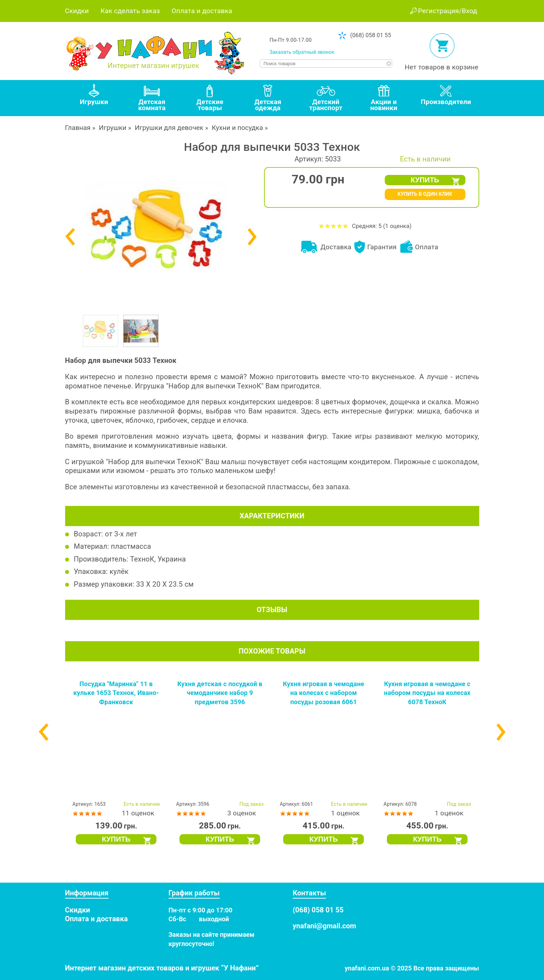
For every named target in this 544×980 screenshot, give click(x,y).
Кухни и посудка (237, 128)
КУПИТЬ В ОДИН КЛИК (425, 194)
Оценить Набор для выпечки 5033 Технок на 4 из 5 (340, 226)
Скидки (77, 11)
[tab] (94, 98)
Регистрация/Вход (448, 11)
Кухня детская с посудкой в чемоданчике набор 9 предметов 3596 (220, 693)
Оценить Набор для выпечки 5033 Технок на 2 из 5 (328, 226)
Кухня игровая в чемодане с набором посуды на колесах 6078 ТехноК (427, 693)
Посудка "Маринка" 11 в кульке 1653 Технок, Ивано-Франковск (116, 693)
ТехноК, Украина (158, 559)
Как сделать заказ (130, 11)
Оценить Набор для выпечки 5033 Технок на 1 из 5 (322, 226)
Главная (78, 128)
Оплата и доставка (202, 11)
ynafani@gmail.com (324, 926)
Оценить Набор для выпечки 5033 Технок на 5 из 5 (346, 226)
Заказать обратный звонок (302, 52)
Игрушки (113, 128)
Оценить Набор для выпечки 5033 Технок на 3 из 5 (334, 226)
